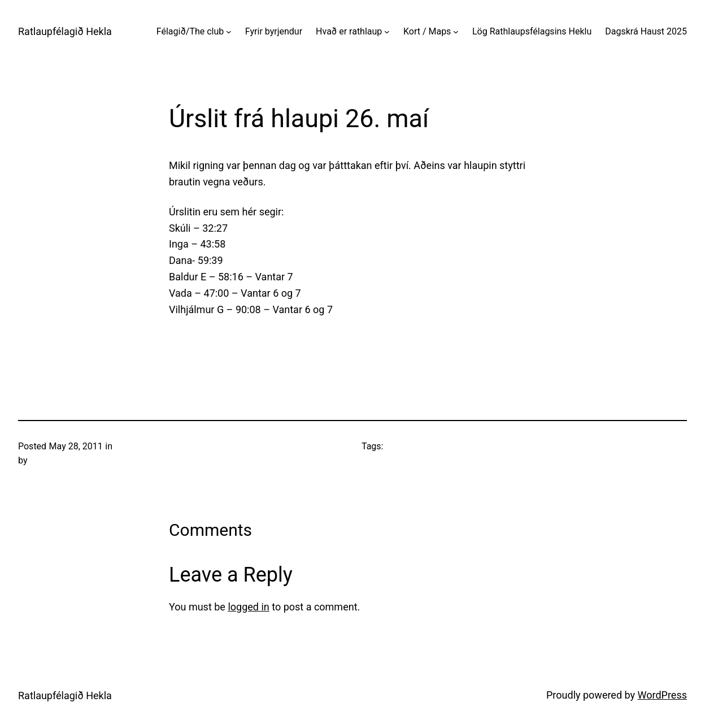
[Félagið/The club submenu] (229, 32)
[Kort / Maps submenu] (456, 32)
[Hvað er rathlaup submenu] (387, 32)
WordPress (662, 695)
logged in (248, 607)
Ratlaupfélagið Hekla (65, 31)
